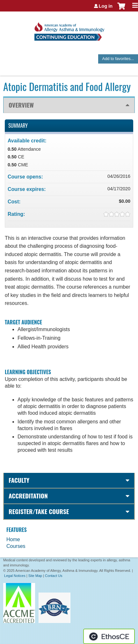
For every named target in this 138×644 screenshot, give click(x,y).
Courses (16, 546)
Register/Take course (39, 511)
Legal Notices (15, 576)
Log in (106, 6)
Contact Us (54, 576)
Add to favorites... (118, 59)
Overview (21, 105)
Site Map (35, 576)
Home (13, 539)
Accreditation (28, 496)
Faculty (19, 480)
